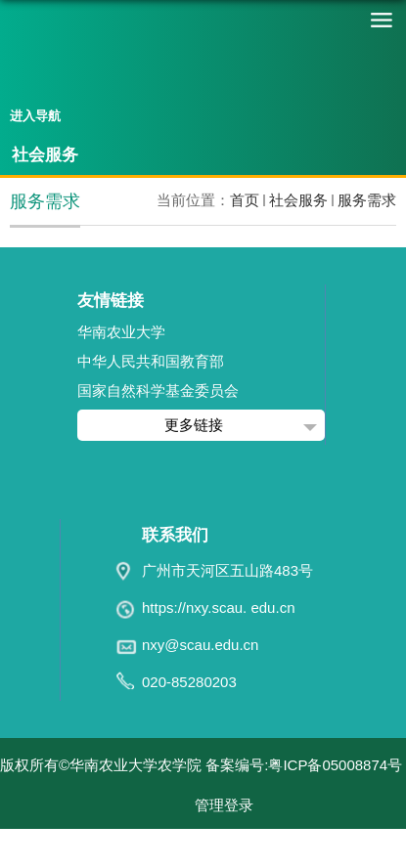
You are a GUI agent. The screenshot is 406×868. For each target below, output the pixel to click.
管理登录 (224, 805)
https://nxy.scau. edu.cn (218, 608)
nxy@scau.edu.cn (200, 645)
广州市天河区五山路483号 (227, 570)
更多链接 (194, 425)
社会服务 (298, 200)
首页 (245, 200)
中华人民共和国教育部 (151, 361)
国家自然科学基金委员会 (158, 391)
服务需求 (367, 200)
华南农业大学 (121, 332)
